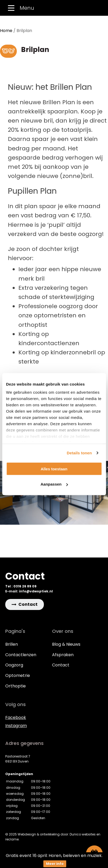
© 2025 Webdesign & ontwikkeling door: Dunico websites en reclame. (53, 837)
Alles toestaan (54, 469)
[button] (25, 604)
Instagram (16, 726)
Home (6, 31)
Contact (61, 665)
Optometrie (18, 675)
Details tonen (79, 453)
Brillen (12, 644)
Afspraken (63, 655)
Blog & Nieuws (66, 644)
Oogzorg (14, 665)
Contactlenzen (21, 655)
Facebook (16, 717)
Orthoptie (16, 686)
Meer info (55, 864)
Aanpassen (54, 484)
